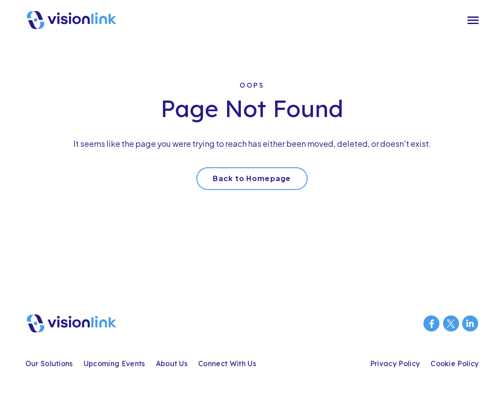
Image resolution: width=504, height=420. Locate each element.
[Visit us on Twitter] (451, 323)
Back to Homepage (252, 178)
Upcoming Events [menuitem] (114, 363)
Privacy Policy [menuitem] (395, 363)
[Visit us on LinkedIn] (470, 323)
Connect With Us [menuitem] (227, 363)
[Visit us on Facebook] (431, 323)
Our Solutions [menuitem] (49, 363)
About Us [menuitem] (172, 363)
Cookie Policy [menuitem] (455, 363)
